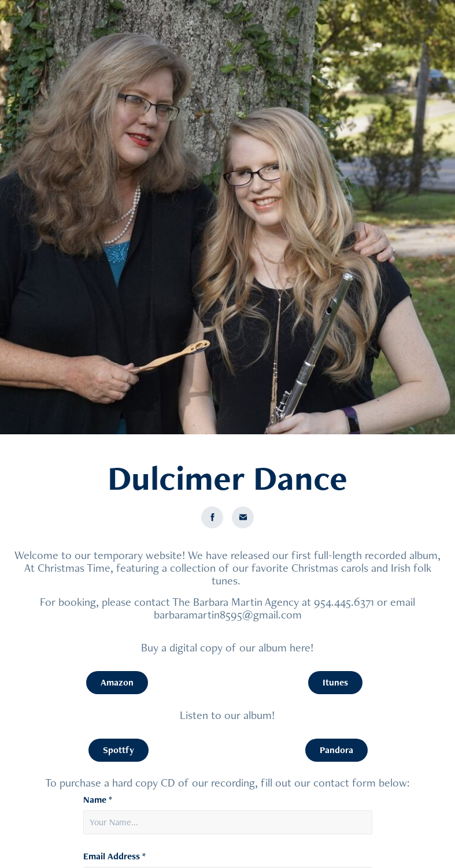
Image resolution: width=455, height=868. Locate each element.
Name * (98, 800)
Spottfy (119, 750)
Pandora (336, 750)
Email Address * (114, 856)
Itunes (335, 682)
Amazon (117, 682)
